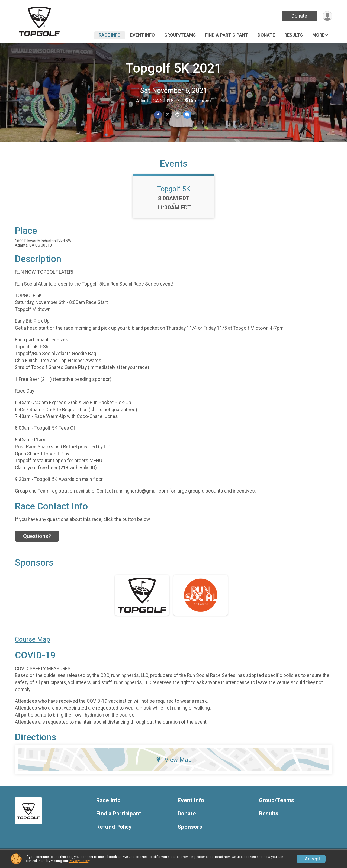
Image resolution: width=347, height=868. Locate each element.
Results (294, 35)
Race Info (110, 35)
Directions (200, 101)
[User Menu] (327, 16)
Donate (299, 16)
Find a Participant (227, 35)
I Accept (311, 859)
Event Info (142, 35)
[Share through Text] (187, 115)
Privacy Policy (79, 861)
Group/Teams (180, 35)
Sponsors (190, 830)
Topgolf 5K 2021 (174, 68)
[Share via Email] (177, 115)
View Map (174, 763)
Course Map (33, 643)
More (318, 35)
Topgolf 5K (173, 192)
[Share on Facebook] (158, 115)
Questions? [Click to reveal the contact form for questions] (37, 539)
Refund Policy (114, 830)
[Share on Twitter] (168, 115)
